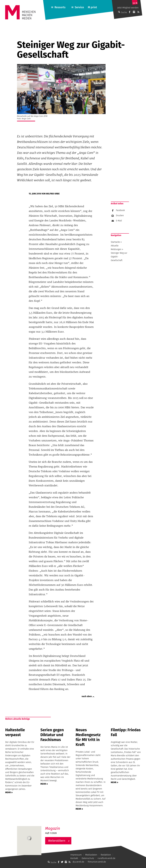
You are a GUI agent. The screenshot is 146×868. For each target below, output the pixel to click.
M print (92, 7)
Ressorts (60, 7)
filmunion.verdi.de (97, 862)
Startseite (115, 242)
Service (79, 7)
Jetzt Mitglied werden (128, 8)
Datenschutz (88, 858)
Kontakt (74, 858)
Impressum (76, 855)
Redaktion (106, 855)
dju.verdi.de (78, 862)
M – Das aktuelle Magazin (60, 826)
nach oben (87, 696)
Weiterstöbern (57, 841)
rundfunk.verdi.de (107, 858)
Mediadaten (91, 855)
